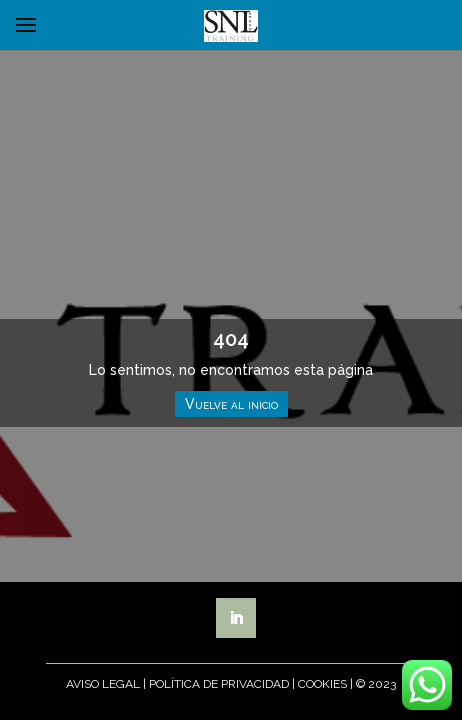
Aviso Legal (103, 684)
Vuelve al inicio (231, 404)
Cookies (322, 684)
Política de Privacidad (219, 684)
